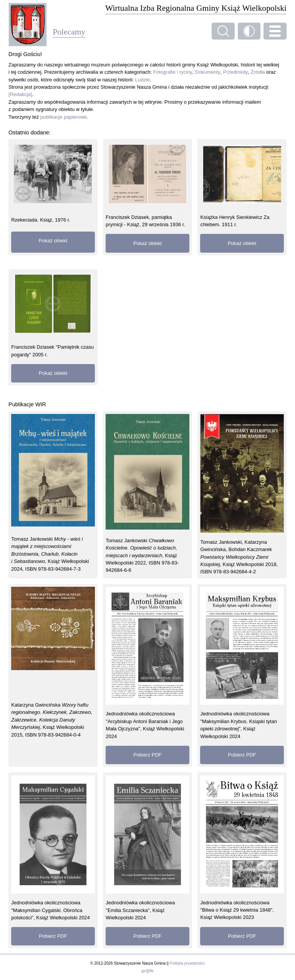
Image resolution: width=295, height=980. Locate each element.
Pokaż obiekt (53, 241)
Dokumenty (208, 72)
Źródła (258, 72)
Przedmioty (236, 72)
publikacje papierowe (64, 117)
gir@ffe (147, 971)
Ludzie (143, 80)
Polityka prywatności (187, 963)
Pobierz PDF (147, 755)
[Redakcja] (20, 94)
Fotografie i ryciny (173, 72)
